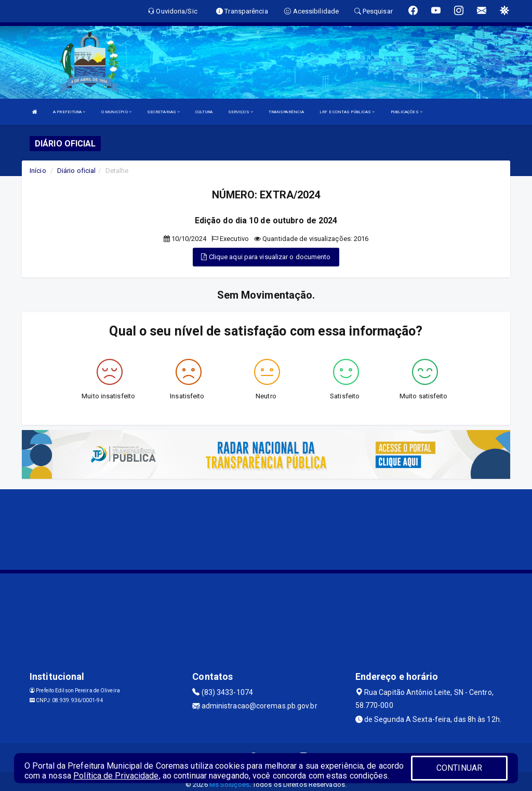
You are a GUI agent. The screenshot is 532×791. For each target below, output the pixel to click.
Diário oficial (76, 171)
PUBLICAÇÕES (407, 112)
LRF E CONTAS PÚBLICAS (347, 112)
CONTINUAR (459, 768)
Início (38, 171)
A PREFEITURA (69, 112)
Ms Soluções (229, 785)
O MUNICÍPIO (116, 112)
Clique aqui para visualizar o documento (266, 257)
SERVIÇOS (241, 112)
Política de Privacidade (116, 776)
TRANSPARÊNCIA (286, 112)
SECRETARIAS (163, 112)
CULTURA (204, 112)
